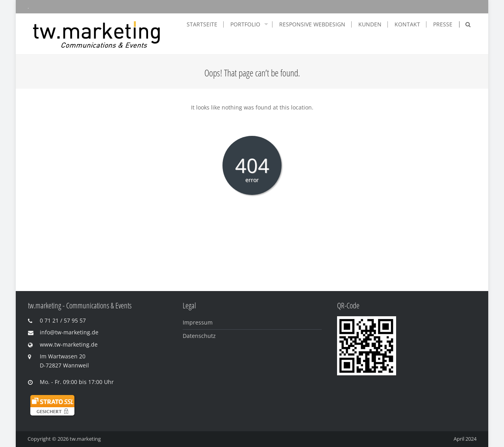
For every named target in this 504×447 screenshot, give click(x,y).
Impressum (198, 322)
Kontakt (407, 24)
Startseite (202, 24)
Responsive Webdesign (312, 24)
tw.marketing (85, 439)
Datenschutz (199, 336)
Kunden (370, 24)
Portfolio (245, 24)
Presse (443, 24)
